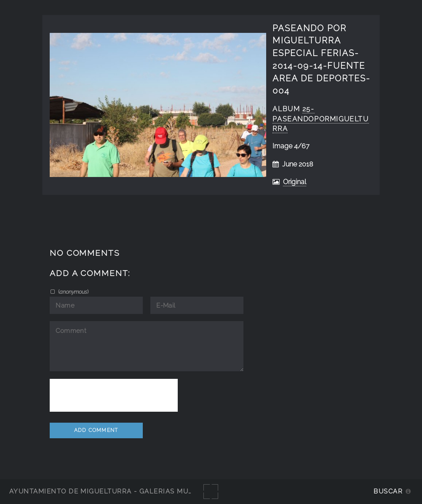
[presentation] (114, 395)
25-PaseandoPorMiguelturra (321, 119)
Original (295, 182)
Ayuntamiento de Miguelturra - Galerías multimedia (115, 491)
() (73, 292)
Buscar (388, 491)
